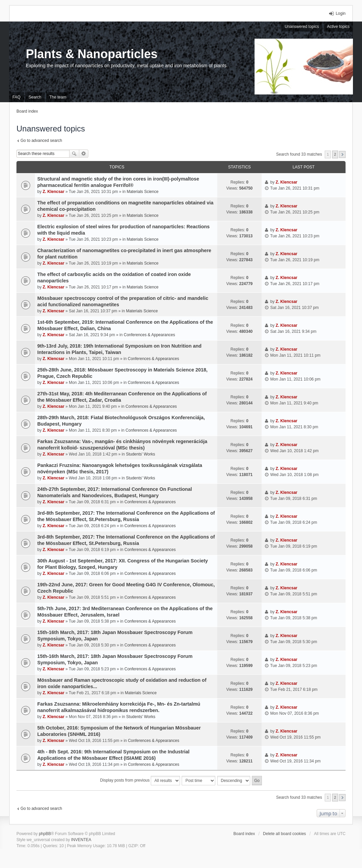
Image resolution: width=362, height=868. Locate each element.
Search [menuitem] (35, 97)
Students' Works (141, 454)
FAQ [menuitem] (16, 97)
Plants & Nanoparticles (92, 54)
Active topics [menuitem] (338, 27)
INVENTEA (81, 840)
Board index (244, 834)
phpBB (45, 834)
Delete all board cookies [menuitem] (284, 834)
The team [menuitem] (58, 97)
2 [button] (335, 154)
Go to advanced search (41, 141)
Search (74, 154)
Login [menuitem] (341, 13)
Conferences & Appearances (149, 335)
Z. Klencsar (54, 192)
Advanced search (84, 154)
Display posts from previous (140, 781)
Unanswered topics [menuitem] (302, 27)
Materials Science (143, 192)
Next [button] (342, 154)
